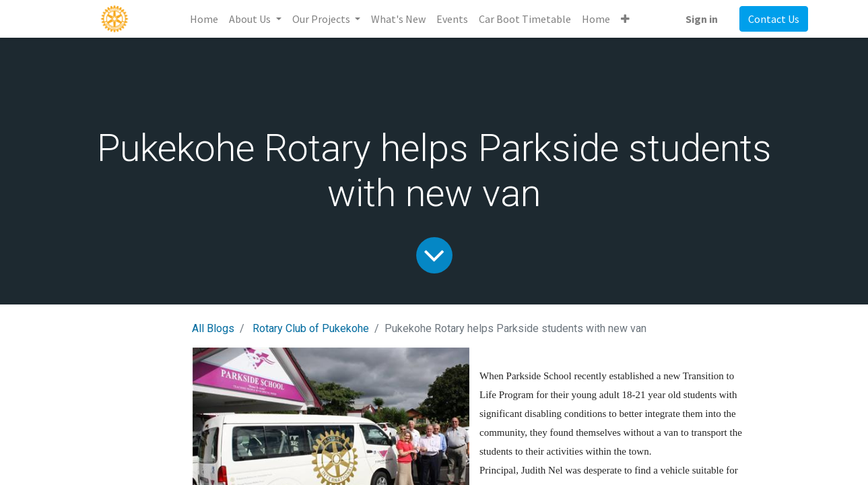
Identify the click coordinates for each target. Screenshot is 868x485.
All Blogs (213, 328)
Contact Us (774, 19)
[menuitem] (204, 19)
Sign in (702, 19)
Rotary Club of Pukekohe (311, 328)
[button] (625, 19)
